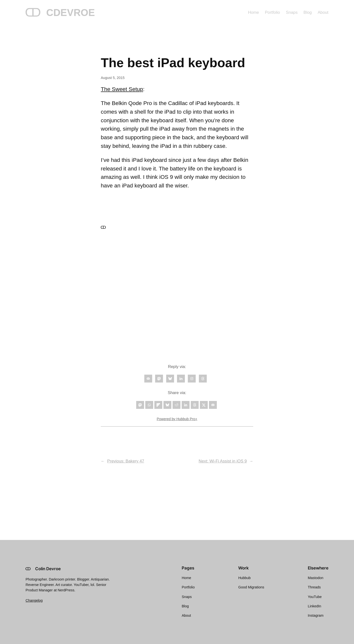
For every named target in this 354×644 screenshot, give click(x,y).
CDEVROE (71, 13)
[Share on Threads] (195, 405)
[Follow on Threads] (203, 379)
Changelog (34, 600)
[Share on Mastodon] (140, 405)
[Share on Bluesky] (167, 405)
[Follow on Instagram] (192, 379)
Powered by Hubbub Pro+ (177, 419)
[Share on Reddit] (177, 405)
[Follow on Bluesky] (170, 379)
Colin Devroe (48, 569)
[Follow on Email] (148, 379)
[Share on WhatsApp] (149, 405)
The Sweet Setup (122, 89)
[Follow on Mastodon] (159, 379)
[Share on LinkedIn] (186, 405)
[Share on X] (204, 405)
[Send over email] (213, 405)
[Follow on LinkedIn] (181, 379)
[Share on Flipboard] (158, 405)
